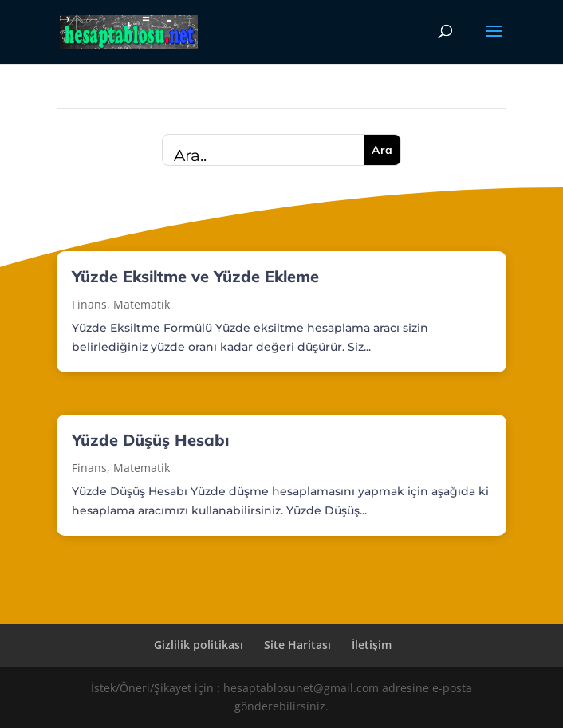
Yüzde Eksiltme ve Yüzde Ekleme (195, 276)
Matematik (142, 304)
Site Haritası (297, 645)
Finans (89, 304)
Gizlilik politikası (199, 645)
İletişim (372, 645)
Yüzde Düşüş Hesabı (150, 440)
